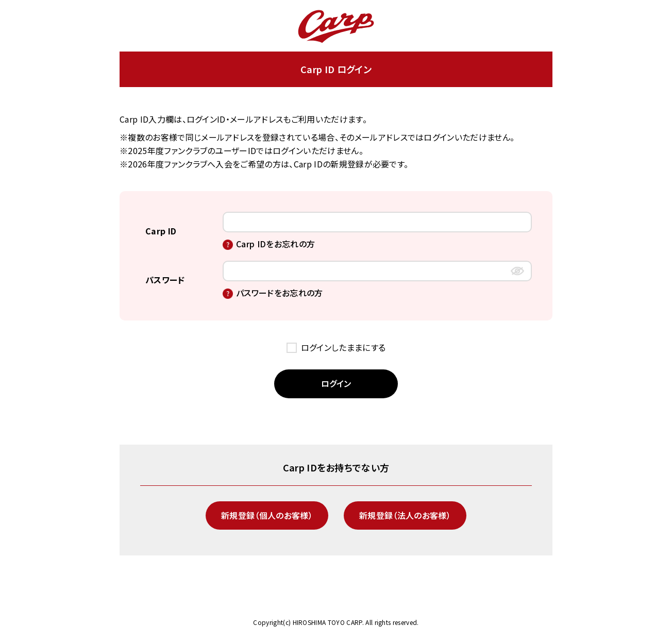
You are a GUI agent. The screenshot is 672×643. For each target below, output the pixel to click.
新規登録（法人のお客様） (405, 515)
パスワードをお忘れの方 (280, 293)
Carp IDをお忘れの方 (275, 244)
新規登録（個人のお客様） (267, 515)
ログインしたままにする (343, 347)
